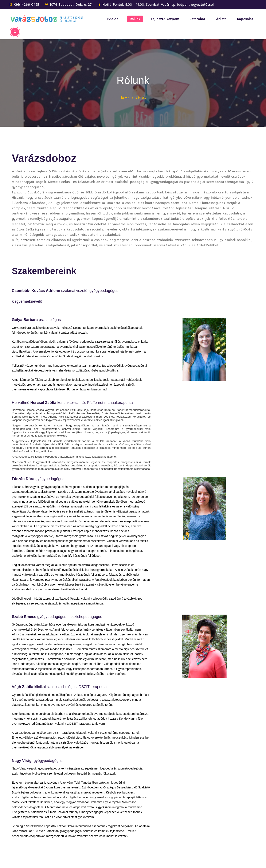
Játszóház (198, 19)
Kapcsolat (245, 19)
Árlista (221, 19)
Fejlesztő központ (165, 19)
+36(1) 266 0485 (26, 5)
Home (125, 98)
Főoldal (113, 19)
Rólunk (135, 19)
